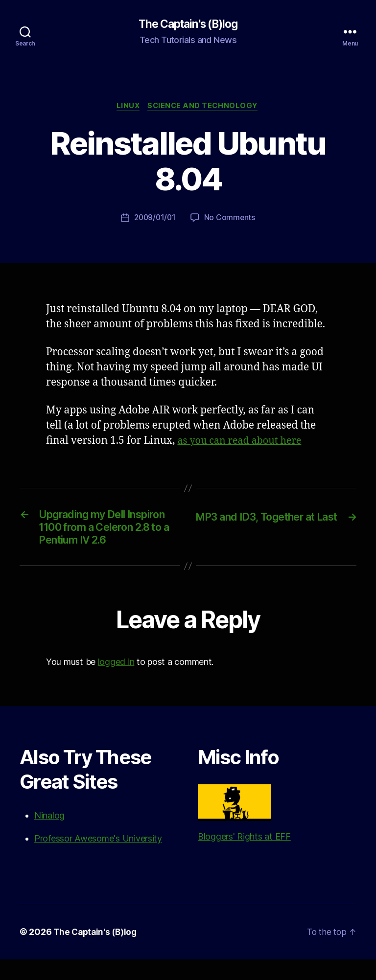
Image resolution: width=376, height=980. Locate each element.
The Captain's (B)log (188, 24)
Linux (127, 108)
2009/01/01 (154, 220)
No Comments (231, 220)
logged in (116, 682)
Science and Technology (205, 108)
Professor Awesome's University (98, 859)
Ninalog (49, 836)
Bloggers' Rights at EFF (244, 833)
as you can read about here (243, 443)
